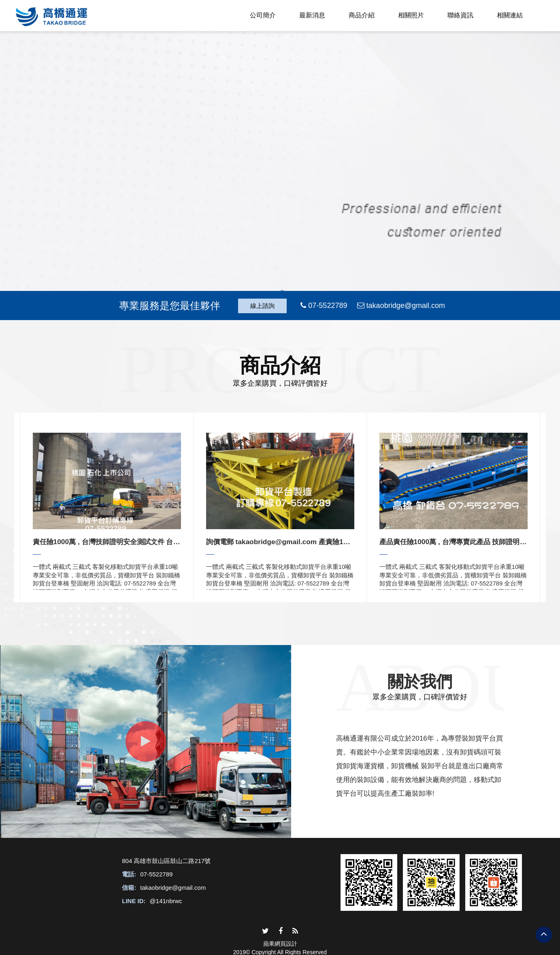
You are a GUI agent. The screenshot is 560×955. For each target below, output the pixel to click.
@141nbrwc (166, 901)
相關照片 (411, 15)
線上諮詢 (262, 306)
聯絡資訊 (460, 15)
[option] (107, 507)
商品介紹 (362, 15)
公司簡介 (263, 15)
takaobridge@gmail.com (173, 888)
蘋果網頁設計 (280, 944)
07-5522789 (156, 874)
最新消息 (312, 15)
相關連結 (510, 15)
